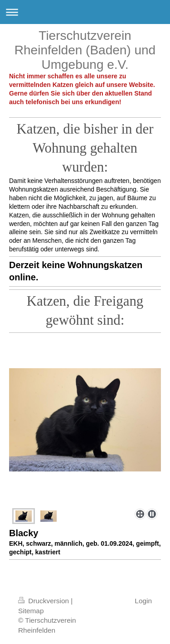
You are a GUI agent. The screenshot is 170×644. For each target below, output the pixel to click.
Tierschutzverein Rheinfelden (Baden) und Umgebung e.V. (85, 50)
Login (143, 601)
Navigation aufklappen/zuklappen (85, 12)
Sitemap (31, 611)
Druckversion (44, 601)
